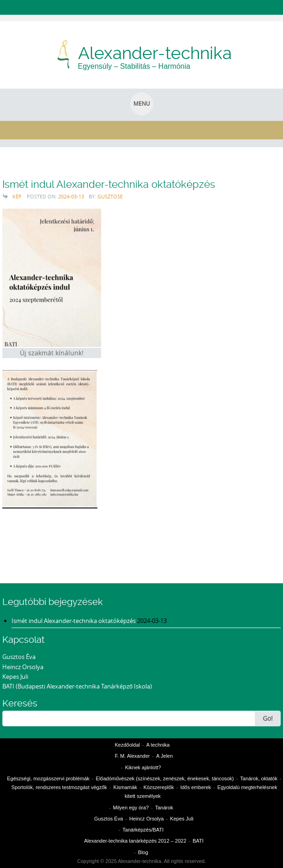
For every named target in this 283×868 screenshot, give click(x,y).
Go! (268, 718)
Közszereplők (159, 787)
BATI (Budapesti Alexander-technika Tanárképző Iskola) (77, 686)
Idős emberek (196, 787)
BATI (198, 841)
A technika (158, 745)
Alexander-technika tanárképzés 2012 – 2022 (135, 841)
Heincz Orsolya (23, 667)
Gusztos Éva (19, 657)
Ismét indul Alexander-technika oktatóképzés (109, 184)
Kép (17, 196)
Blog (143, 852)
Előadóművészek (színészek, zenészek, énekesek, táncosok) (165, 778)
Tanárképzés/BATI (143, 830)
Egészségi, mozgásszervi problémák (48, 778)
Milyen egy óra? (131, 808)
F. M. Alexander (132, 756)
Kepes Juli (15, 676)
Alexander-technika (155, 53)
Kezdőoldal (127, 745)
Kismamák (125, 787)
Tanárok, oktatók (259, 778)
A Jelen (164, 756)
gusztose (110, 196)
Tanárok (164, 808)
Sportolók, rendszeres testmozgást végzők (59, 787)
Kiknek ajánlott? (143, 767)
